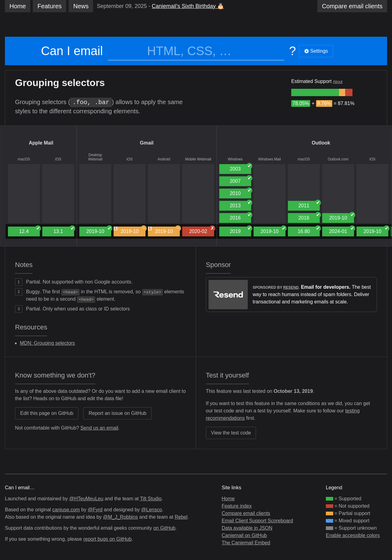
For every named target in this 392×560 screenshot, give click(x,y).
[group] (315, 92)
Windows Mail (269, 159)
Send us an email (99, 428)
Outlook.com (338, 159)
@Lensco (152, 510)
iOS (58, 159)
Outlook (321, 143)
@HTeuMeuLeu (86, 499)
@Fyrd (95, 510)
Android (164, 159)
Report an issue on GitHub (117, 413)
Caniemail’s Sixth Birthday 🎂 (188, 6)
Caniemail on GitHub (244, 535)
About (338, 82)
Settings (316, 51)
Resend (291, 288)
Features (49, 6)
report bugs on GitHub (107, 539)
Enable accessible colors (353, 535)
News (81, 6)
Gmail (147, 143)
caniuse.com (66, 510)
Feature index (237, 506)
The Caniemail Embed (246, 543)
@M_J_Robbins (120, 517)
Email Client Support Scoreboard (257, 521)
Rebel (181, 517)
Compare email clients (246, 513)
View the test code (231, 433)
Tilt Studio (151, 499)
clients (352, 6)
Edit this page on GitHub (47, 413)
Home (18, 6)
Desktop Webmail (95, 157)
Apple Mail (41, 143)
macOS (24, 159)
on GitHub (164, 528)
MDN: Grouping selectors (47, 343)
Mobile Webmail (198, 159)
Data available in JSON (247, 528)
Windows (235, 159)
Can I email (72, 51)
